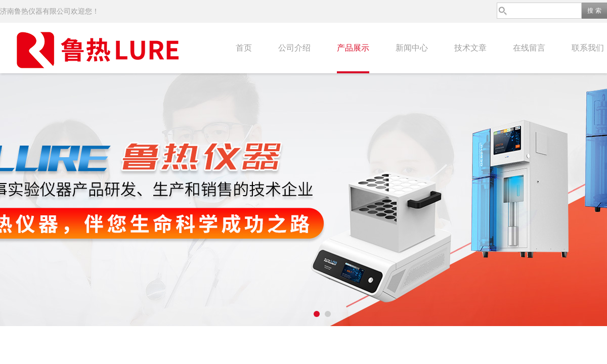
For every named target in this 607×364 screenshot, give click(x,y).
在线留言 (529, 48)
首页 (244, 48)
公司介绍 (294, 48)
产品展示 (353, 48)
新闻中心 (412, 48)
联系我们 (588, 48)
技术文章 (470, 48)
